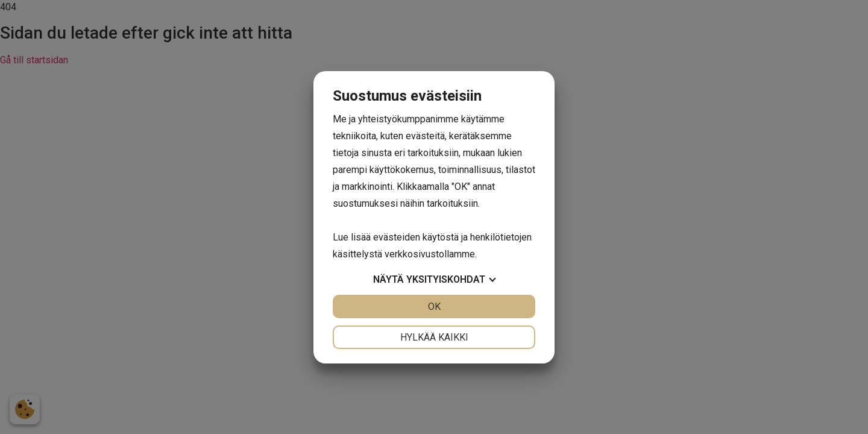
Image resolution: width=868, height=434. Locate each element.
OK (434, 307)
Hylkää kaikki (434, 337)
